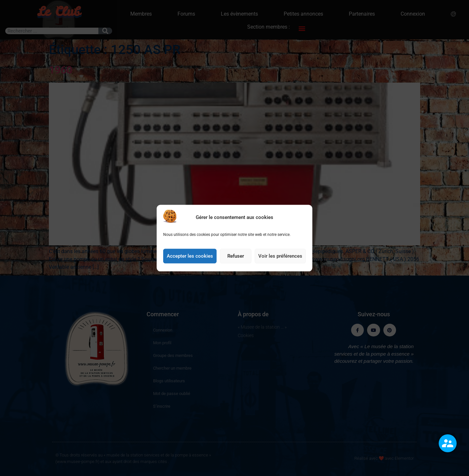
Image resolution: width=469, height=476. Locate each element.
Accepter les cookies (190, 263)
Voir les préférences (280, 263)
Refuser (236, 263)
